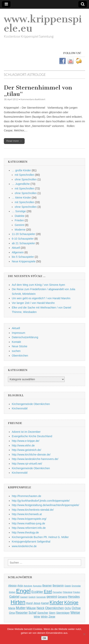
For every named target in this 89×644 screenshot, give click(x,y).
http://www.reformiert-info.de (29, 528)
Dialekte (20, 216)
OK (45, 638)
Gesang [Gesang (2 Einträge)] (62, 597)
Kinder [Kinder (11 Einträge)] (56, 602)
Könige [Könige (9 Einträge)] (71, 603)
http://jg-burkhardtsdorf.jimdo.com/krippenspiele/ (41, 501)
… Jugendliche (21, 184)
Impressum (18, 333)
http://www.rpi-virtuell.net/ (27, 464)
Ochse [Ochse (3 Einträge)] (76, 608)
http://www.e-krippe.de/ (26, 441)
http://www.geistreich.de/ (27, 450)
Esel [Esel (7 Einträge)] (48, 591)
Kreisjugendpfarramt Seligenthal (31, 542)
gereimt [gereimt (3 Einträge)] (52, 597)
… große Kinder (21, 170)
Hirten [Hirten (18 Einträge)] (18, 602)
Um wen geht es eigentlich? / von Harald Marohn (41, 298)
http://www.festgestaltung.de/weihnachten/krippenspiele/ (45, 505)
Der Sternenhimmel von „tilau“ (38, 91)
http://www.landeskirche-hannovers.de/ (35, 459)
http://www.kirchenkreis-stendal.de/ (33, 510)
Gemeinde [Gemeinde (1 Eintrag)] (41, 597)
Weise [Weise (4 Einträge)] (75, 613)
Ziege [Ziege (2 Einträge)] (52, 617)
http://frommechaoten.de (27, 496)
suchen (16, 351)
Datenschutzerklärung (25, 337)
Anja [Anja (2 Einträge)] (20, 586)
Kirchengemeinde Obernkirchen (31, 404)
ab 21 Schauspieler (23, 243)
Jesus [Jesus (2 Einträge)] (37, 603)
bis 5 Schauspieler (23, 257)
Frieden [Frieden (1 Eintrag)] (77, 592)
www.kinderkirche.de (24, 546)
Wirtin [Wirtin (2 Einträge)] (44, 617)
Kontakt (16, 342)
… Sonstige (19, 211)
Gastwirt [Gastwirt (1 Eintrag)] (24, 597)
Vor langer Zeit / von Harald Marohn (33, 303)
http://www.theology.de (25, 532)
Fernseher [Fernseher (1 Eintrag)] (57, 592)
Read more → (14, 141)
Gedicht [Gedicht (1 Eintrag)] (32, 597)
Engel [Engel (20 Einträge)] (23, 591)
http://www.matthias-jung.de (28, 523)
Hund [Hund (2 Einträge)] (29, 603)
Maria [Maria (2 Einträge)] (12, 608)
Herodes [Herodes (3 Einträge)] (74, 597)
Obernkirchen (20, 356)
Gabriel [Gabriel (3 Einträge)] (14, 597)
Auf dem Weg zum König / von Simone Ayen (38, 285)
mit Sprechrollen (24, 175)
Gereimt (20, 225)
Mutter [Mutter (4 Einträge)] (21, 608)
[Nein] (84, 634)
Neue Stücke (20, 346)
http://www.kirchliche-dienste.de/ (31, 455)
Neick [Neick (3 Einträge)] (40, 608)
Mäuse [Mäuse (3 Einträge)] (31, 608)
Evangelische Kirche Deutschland (32, 436)
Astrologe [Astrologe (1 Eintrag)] (28, 586)
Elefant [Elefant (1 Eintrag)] (12, 592)
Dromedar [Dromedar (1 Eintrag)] (76, 586)
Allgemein (18, 252)
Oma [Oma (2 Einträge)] (12, 613)
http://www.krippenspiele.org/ (29, 519)
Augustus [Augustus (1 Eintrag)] (37, 586)
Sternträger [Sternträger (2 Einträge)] (63, 613)
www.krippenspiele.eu (43, 24)
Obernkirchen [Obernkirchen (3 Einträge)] (54, 608)
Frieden (19, 220)
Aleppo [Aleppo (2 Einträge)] (12, 586)
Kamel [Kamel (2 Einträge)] (45, 603)
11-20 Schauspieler (24, 234)
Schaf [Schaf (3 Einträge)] (32, 613)
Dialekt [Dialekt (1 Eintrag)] (68, 586)
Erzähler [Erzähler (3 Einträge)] (37, 592)
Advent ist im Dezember (26, 432)
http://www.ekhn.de (23, 445)
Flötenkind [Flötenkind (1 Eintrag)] (68, 592)
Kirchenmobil (20, 408)
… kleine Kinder (21, 198)
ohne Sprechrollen (26, 179)
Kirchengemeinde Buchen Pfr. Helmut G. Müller (40, 537)
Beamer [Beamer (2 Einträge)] (47, 586)
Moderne (20, 230)
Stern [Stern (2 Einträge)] (52, 613)
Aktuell (16, 248)
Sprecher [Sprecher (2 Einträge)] (43, 613)
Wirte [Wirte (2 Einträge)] (37, 617)
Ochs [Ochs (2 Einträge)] (68, 608)
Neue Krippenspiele (24, 261)
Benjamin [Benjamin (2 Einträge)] (58, 586)
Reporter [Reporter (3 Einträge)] (22, 613)
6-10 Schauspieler (23, 239)
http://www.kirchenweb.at (27, 514)
